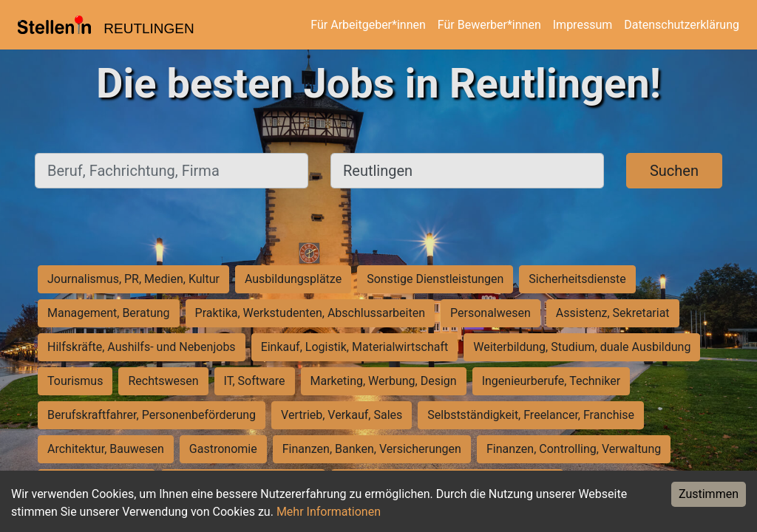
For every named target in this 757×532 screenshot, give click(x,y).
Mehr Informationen (329, 512)
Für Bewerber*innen (489, 25)
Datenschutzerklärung (682, 25)
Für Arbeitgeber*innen (368, 25)
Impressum (583, 25)
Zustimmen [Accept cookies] (709, 494)
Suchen (674, 171)
